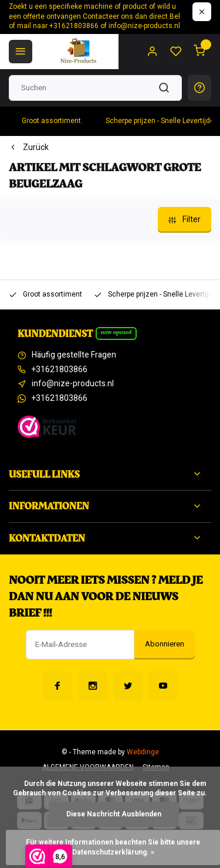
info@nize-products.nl (73, 384)
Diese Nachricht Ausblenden (114, 814)
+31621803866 (60, 370)
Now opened (116, 332)
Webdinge (143, 752)
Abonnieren (165, 644)
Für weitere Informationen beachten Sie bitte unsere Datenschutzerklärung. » (114, 847)
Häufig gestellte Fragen (74, 355)
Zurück (29, 148)
